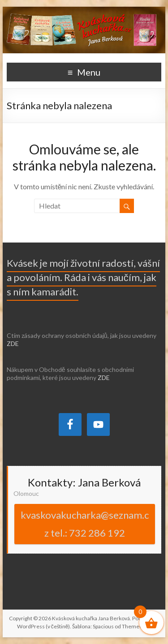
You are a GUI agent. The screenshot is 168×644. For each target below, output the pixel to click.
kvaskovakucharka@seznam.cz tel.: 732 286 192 (85, 524)
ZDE (13, 343)
